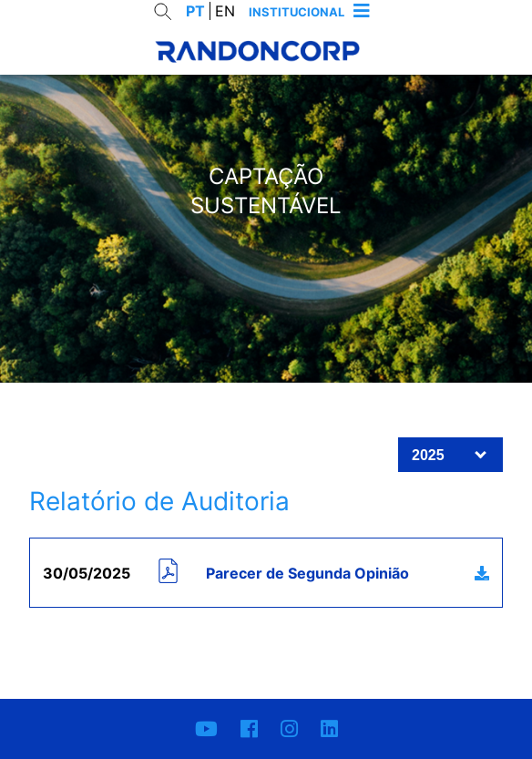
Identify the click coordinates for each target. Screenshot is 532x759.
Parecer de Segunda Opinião (307, 573)
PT (195, 11)
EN (225, 11)
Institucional (297, 12)
